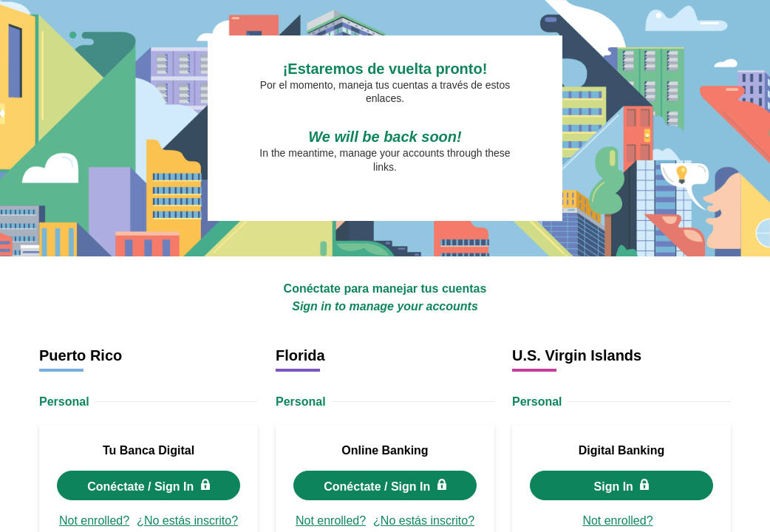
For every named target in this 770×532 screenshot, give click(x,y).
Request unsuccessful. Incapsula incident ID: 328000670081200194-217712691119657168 (385, 266)
